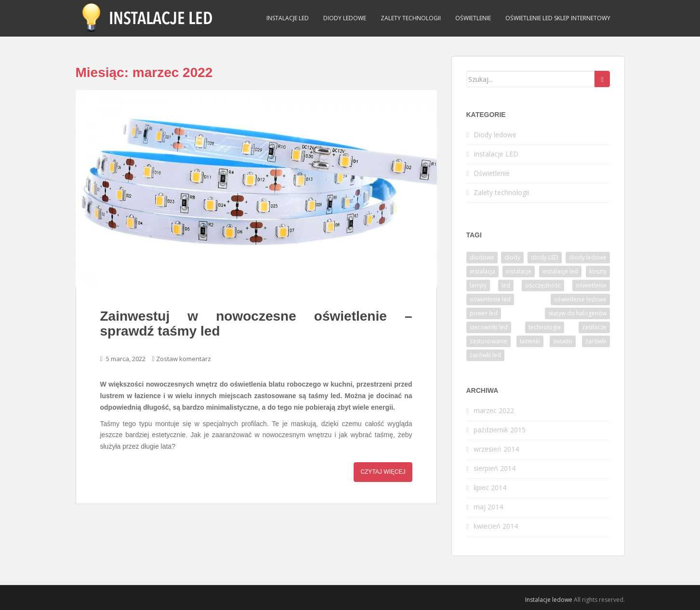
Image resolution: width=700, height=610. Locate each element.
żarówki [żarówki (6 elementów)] (596, 341)
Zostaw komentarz (184, 359)
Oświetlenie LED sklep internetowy (558, 18)
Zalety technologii (411, 18)
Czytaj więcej (383, 472)
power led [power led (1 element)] (484, 313)
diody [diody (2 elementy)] (512, 257)
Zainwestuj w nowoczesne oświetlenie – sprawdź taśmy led (256, 324)
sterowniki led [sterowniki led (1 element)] (489, 327)
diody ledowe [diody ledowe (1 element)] (588, 257)
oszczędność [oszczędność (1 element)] (543, 285)
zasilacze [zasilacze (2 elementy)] (594, 327)
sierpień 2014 (495, 468)
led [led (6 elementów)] (506, 285)
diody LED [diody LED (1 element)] (545, 257)
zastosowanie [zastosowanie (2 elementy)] (489, 341)
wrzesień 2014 (496, 449)
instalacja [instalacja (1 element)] (482, 271)
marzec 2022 (494, 410)
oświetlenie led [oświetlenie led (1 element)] (490, 299)
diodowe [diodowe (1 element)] (482, 257)
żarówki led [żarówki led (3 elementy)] (485, 355)
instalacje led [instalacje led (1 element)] (560, 271)
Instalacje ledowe (549, 600)
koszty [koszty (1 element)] (598, 271)
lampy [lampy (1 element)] (478, 285)
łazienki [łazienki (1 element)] (530, 341)
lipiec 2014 (490, 487)
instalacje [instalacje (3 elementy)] (519, 271)
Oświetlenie (473, 18)
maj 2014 (488, 507)
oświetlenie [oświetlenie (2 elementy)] (591, 285)
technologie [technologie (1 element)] (545, 327)
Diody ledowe (345, 18)
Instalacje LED (288, 18)
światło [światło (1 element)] (563, 341)
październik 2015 (500, 430)
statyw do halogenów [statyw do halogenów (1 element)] (577, 313)
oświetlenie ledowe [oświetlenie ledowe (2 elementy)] (580, 299)
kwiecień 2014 (496, 526)
